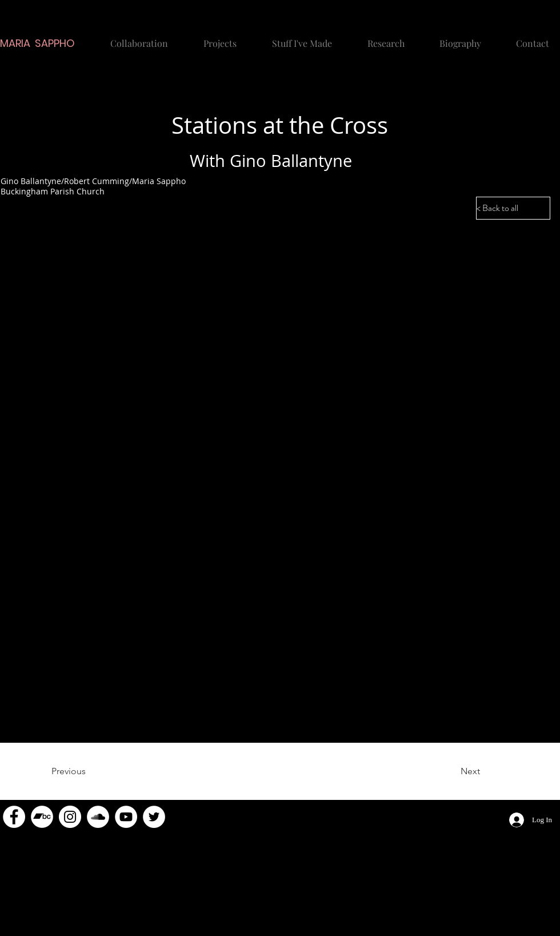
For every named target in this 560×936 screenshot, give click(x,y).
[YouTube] (126, 817)
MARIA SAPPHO (37, 43)
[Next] (451, 771)
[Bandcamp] (42, 817)
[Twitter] (154, 817)
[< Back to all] (513, 208)
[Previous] (89, 771)
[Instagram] (70, 817)
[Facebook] (14, 817)
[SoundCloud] (98, 817)
